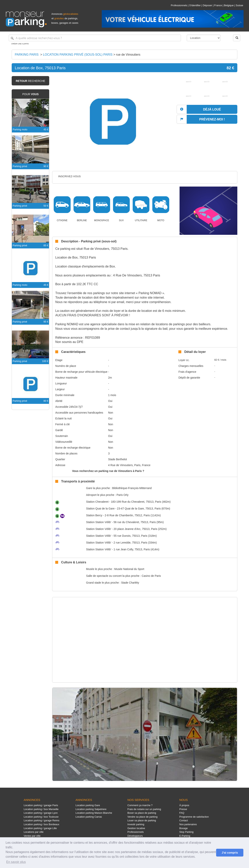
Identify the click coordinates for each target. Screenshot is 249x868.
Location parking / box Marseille (41, 809)
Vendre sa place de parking (142, 817)
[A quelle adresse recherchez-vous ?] (95, 38)
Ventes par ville (32, 836)
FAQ (182, 813)
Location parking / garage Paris (41, 805)
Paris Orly (122, 495)
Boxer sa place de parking (142, 813)
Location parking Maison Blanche (94, 813)
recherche (30, 81)
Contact (184, 820)
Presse (183, 809)
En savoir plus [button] (16, 862)
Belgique (229, 5)
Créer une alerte (20, 44)
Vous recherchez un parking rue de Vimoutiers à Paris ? (108, 471)
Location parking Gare (88, 805)
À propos (184, 805)
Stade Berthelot (118, 459)
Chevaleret (97, 502)
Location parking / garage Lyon (41, 813)
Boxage (184, 828)
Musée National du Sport (129, 569)
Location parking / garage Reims (42, 820)
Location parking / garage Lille (40, 828)
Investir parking (136, 824)
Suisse (239, 5)
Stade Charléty (130, 583)
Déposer (207, 5)
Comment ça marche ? (140, 805)
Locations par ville (34, 832)
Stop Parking (186, 832)
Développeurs (135, 836)
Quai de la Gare (100, 509)
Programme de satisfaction (194, 817)
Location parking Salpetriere (91, 809)
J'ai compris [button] (230, 853)
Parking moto (20, 129)
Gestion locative (136, 828)
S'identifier (195, 5)
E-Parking (185, 836)
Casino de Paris (151, 576)
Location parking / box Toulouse (41, 817)
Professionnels (179, 5)
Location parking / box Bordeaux (42, 824)
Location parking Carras (89, 817)
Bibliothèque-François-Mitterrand (132, 488)
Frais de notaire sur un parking (144, 809)
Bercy (94, 515)
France (218, 5)
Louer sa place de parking (142, 820)
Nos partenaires (188, 824)
